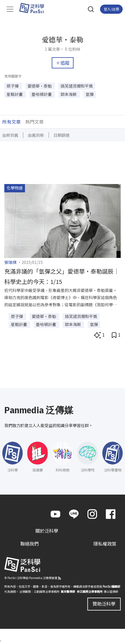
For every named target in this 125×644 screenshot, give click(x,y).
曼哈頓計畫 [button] (42, 94)
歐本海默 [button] (69, 94)
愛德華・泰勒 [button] (40, 86)
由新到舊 (10, 135)
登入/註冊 (111, 9)
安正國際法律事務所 (90, 591)
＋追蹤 (63, 63)
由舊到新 (36, 135)
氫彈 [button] (90, 94)
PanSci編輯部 (111, 586)
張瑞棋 (10, 262)
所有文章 (11, 122)
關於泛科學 (47, 531)
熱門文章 (34, 122)
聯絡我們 (30, 544)
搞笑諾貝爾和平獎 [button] (77, 86)
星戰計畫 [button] (15, 94)
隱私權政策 (105, 544)
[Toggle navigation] (10, 9)
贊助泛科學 (104, 604)
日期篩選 (61, 135)
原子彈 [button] (13, 86)
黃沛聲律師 (68, 591)
